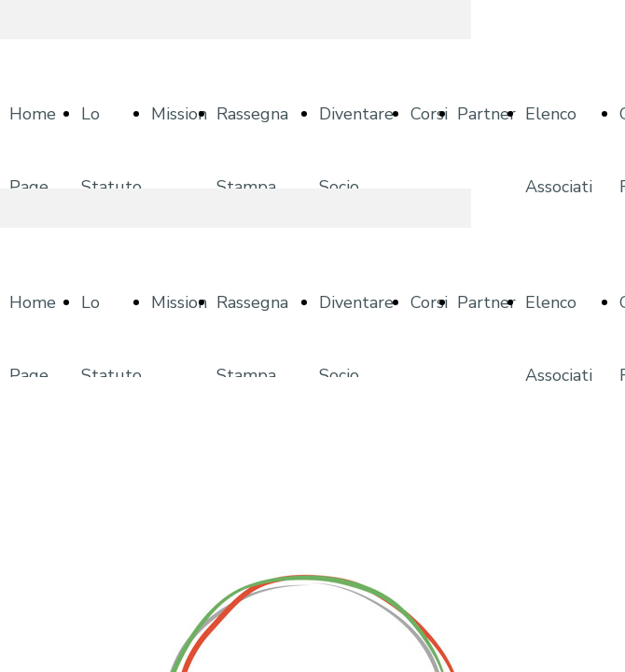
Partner (486, 114)
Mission (179, 114)
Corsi (429, 114)
